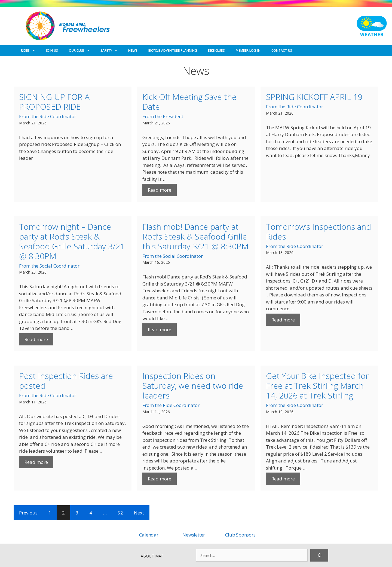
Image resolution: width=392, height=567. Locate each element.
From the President (163, 116)
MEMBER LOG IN (248, 50)
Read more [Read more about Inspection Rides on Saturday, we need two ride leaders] (160, 479)
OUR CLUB (82, 51)
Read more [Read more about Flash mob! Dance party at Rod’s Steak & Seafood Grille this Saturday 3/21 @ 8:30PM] (160, 330)
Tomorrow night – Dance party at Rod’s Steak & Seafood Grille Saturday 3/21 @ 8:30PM (72, 241)
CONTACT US (282, 50)
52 (120, 513)
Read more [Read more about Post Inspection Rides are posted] (36, 462)
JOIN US (52, 50)
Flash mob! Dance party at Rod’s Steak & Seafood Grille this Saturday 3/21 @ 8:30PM (195, 236)
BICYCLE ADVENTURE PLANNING (173, 50)
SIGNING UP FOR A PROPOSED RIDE (54, 102)
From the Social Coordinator (49, 266)
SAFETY (112, 51)
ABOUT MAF (152, 556)
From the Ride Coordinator (48, 116)
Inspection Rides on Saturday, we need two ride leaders (193, 386)
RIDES (31, 51)
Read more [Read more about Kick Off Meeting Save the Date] (160, 190)
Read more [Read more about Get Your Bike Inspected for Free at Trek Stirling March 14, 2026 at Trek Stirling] (283, 479)
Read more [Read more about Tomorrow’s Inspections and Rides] (283, 320)
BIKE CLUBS (216, 50)
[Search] (319, 555)
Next (139, 513)
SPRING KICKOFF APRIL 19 (314, 97)
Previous (28, 513)
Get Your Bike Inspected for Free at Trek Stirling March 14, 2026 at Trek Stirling (317, 386)
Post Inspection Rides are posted (66, 381)
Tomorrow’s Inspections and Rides (318, 232)
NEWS (133, 50)
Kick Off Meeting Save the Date (189, 102)
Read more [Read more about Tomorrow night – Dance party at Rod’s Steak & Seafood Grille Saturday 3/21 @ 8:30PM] (36, 339)
